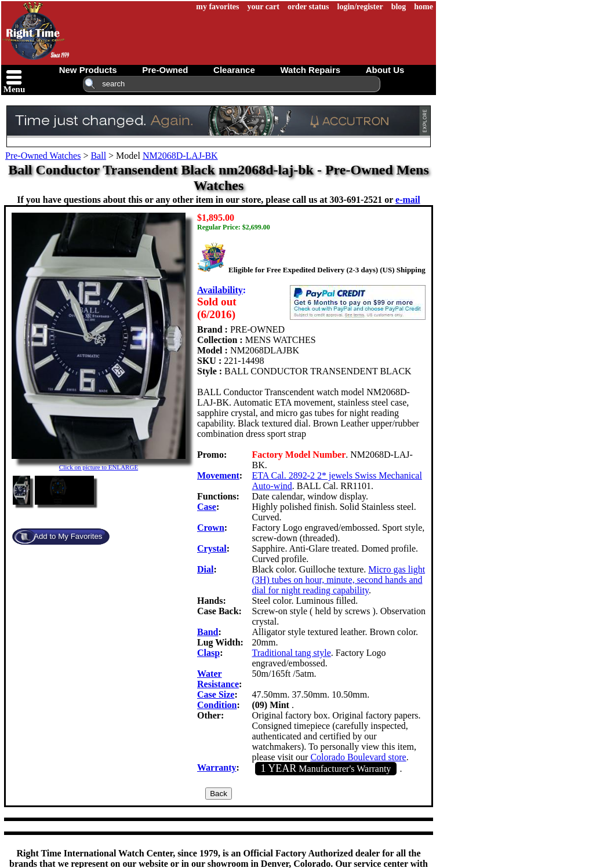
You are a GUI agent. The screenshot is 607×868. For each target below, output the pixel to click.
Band (208, 632)
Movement (218, 475)
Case (207, 507)
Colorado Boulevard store (358, 757)
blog (399, 7)
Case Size (216, 694)
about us (385, 70)
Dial (205, 569)
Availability (220, 290)
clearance (234, 70)
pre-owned (165, 70)
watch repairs (310, 70)
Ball (98, 156)
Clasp (208, 653)
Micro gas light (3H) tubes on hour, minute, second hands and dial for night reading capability (339, 580)
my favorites (217, 7)
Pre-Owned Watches (43, 156)
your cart (263, 7)
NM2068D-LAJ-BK (180, 156)
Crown (211, 528)
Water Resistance (218, 679)
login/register (360, 7)
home (424, 7)
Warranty (217, 767)
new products (88, 70)
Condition (217, 705)
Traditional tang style (292, 653)
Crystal (212, 548)
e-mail (408, 200)
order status (308, 7)
